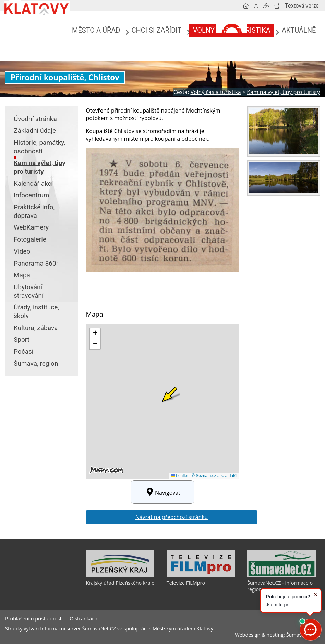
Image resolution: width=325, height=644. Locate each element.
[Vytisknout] (277, 6)
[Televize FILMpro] (201, 576)
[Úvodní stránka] (246, 6)
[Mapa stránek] (266, 6)
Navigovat (162, 492)
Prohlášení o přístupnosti (34, 618)
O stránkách (83, 618)
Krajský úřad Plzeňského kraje (120, 583)
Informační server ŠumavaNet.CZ (78, 628)
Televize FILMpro (186, 583)
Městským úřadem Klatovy (183, 628)
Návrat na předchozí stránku (172, 517)
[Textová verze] (302, 6)
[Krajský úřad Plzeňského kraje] (120, 576)
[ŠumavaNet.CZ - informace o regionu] (281, 576)
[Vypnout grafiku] (256, 6)
